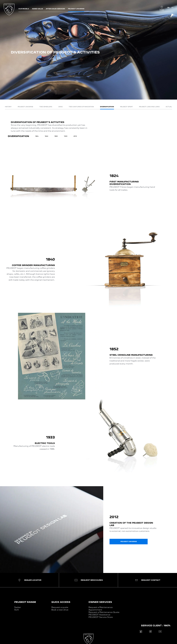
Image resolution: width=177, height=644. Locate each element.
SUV (17, 610)
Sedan (18, 607)
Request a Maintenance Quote (104, 612)
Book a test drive (60, 610)
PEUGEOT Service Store (101, 617)
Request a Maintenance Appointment (101, 609)
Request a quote (60, 607)
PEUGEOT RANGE (25, 602)
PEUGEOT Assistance (99, 615)
